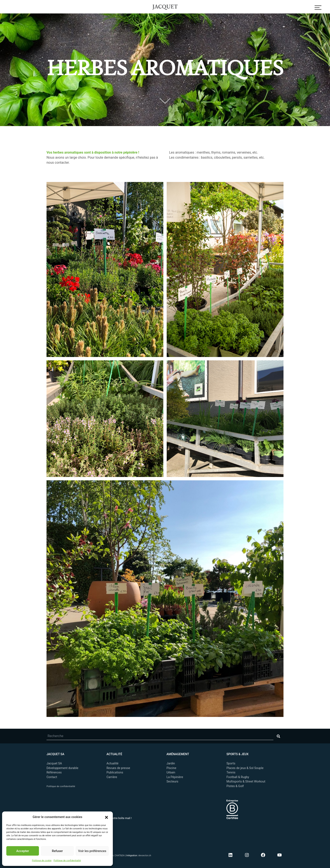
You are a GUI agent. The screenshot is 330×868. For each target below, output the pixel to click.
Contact (52, 777)
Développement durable (62, 768)
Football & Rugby (238, 777)
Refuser (57, 851)
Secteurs (172, 782)
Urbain (171, 773)
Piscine (171, 768)
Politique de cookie (42, 861)
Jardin (171, 763)
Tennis (231, 773)
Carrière (112, 777)
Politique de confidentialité (67, 861)
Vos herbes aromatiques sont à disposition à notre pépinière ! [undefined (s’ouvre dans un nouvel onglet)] (93, 152)
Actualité (112, 763)
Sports (231, 763)
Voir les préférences (92, 851)
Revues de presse (118, 768)
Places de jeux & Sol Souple (245, 768)
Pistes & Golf (235, 786)
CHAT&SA (120, 855)
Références (54, 773)
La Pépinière (175, 777)
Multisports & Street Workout (246, 782)
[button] (106, 817)
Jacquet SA (165, 7)
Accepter (23, 851)
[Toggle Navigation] (318, 7)
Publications (115, 773)
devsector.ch (145, 855)
